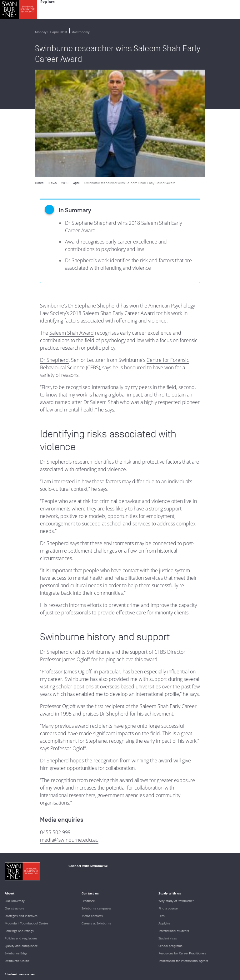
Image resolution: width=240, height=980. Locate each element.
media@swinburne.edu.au (69, 733)
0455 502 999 (55, 725)
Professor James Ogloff (65, 552)
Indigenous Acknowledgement (54, 928)
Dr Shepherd (54, 253)
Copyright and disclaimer (52, 966)
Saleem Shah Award (72, 226)
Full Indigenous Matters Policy (107, 946)
